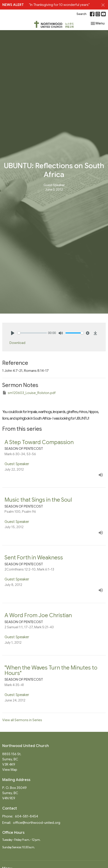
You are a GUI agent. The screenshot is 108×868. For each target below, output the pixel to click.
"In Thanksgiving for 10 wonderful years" (59, 5)
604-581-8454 (26, 816)
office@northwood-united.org (37, 823)
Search (82, 14)
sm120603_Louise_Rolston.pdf (29, 393)
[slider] (32, 333)
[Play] (13, 333)
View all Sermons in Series (22, 720)
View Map (10, 770)
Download (17, 343)
